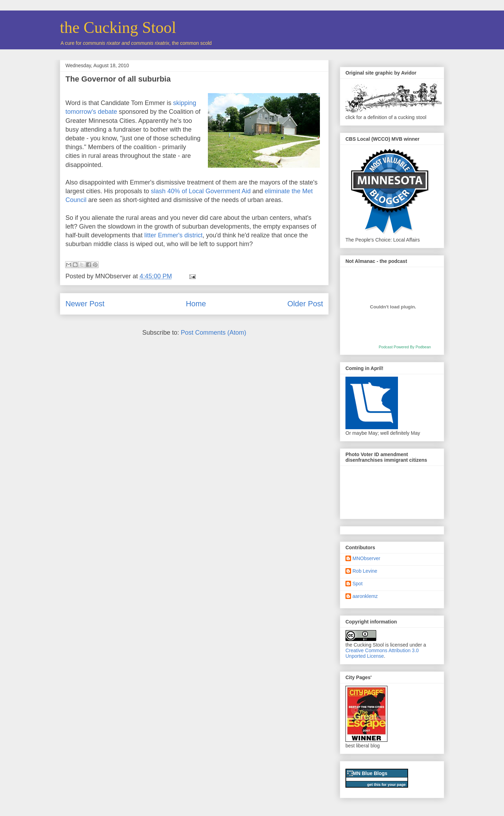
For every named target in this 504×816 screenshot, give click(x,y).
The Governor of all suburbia (118, 79)
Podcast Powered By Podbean (405, 347)
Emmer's (170, 235)
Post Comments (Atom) (214, 333)
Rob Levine (365, 571)
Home (196, 304)
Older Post (305, 304)
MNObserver (366, 558)
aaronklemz (365, 596)
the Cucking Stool (118, 27)
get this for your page (386, 784)
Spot (358, 584)
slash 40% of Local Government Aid (201, 191)
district (194, 235)
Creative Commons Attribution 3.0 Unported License (382, 653)
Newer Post (85, 304)
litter (150, 235)
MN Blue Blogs (370, 773)
